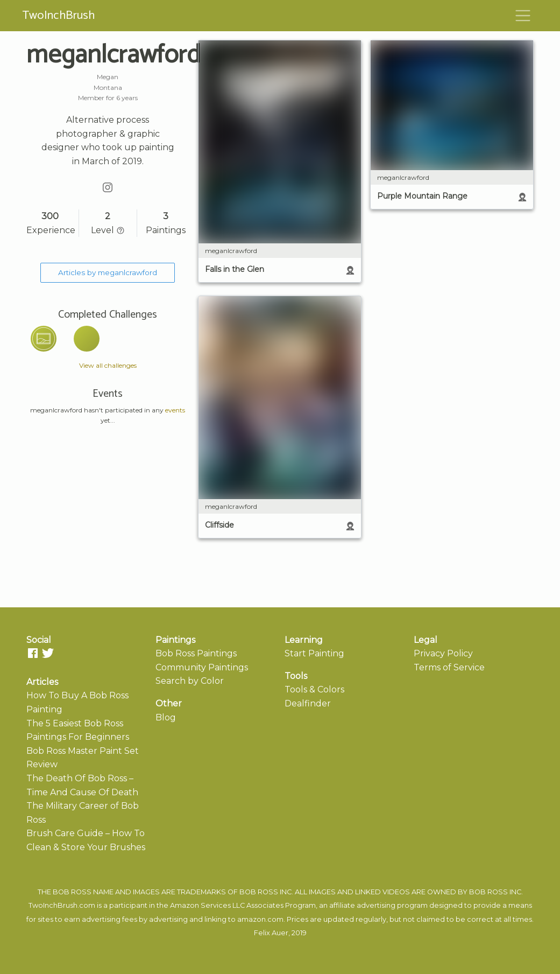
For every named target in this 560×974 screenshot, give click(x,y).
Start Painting (314, 653)
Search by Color (190, 681)
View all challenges (108, 365)
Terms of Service (449, 667)
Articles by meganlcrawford (108, 272)
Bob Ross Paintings (196, 653)
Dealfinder (308, 703)
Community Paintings (202, 667)
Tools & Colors (314, 689)
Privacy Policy (443, 653)
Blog (166, 717)
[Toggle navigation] (523, 16)
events (175, 410)
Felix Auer (271, 933)
